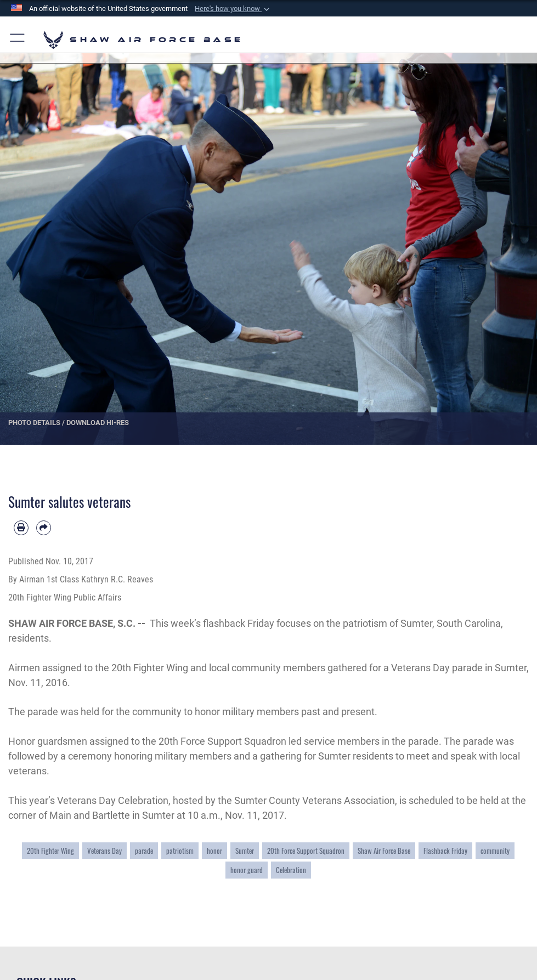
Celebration (291, 870)
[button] (233, 9)
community (495, 851)
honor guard (247, 870)
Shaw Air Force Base (384, 851)
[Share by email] (44, 528)
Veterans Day (104, 851)
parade (144, 851)
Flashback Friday (445, 851)
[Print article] (21, 528)
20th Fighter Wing (50, 851)
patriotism (180, 851)
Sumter (245, 851)
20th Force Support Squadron (306, 851)
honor (214, 851)
